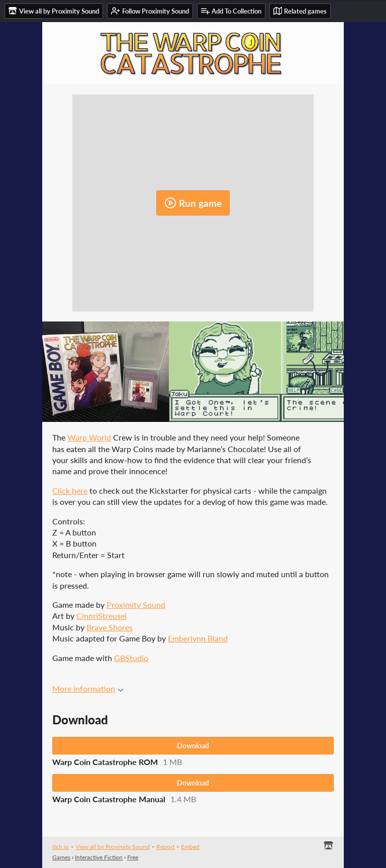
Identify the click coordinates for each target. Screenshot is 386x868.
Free (133, 857)
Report (165, 847)
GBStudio (131, 658)
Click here (70, 491)
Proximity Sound (136, 605)
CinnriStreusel (102, 616)
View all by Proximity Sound (113, 847)
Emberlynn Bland (198, 638)
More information (88, 688)
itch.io (61, 847)
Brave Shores (110, 627)
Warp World (89, 437)
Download (193, 746)
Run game (193, 203)
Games (61, 857)
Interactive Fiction (99, 857)
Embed (190, 847)
